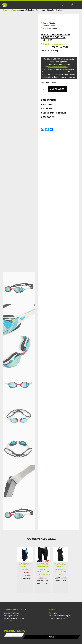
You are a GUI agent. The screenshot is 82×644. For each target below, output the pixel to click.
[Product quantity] (44, 89)
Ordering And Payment (12, 613)
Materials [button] (47, 104)
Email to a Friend (49, 28)
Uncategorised (14, 10)
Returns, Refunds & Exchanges (15, 618)
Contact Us (53, 613)
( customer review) (59, 44)
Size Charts (8, 621)
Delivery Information (12, 616)
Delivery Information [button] (53, 113)
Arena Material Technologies (60, 616)
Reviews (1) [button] (47, 117)
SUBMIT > (52, 637)
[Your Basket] (72, 5)
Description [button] (48, 100)
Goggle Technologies (57, 618)
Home (5, 10)
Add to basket (57, 89)
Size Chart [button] (47, 108)
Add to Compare (49, 25)
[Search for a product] (62, 5)
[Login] (67, 5)
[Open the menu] (77, 5)
